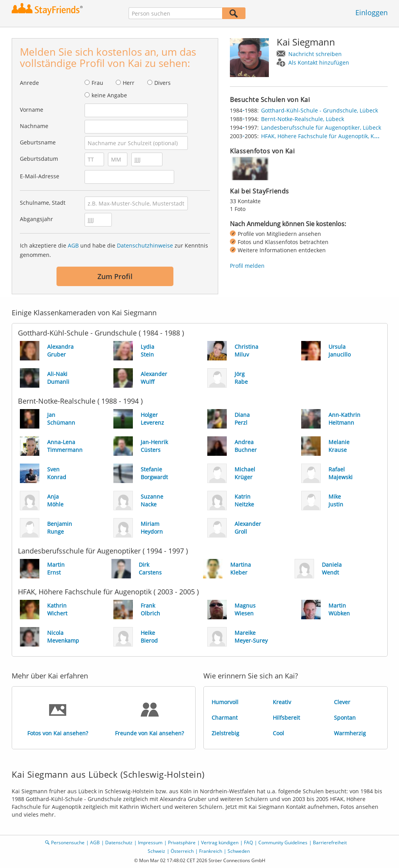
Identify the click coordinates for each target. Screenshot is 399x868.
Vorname (32, 110)
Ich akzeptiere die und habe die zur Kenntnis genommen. (114, 250)
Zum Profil (115, 276)
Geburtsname (38, 142)
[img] (249, 169)
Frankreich (211, 851)
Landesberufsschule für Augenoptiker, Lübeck (321, 127)
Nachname (34, 126)
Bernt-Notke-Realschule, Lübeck (303, 119)
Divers (162, 83)
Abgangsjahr (36, 219)
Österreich (182, 851)
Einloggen (372, 12)
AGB (73, 245)
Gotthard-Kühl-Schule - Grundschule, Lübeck (320, 110)
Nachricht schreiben (315, 54)
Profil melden (247, 266)
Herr (129, 83)
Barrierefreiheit (330, 843)
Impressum (150, 843)
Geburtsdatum (39, 159)
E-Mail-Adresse (40, 176)
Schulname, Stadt (43, 203)
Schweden (239, 851)
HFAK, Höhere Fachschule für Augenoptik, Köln (322, 136)
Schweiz (156, 851)
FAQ (248, 843)
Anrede (29, 83)
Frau (97, 83)
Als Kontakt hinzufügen (319, 62)
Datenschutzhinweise (145, 245)
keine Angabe (109, 95)
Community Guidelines (283, 843)
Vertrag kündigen (220, 843)
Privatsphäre (182, 843)
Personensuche (68, 843)
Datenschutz (119, 843)
